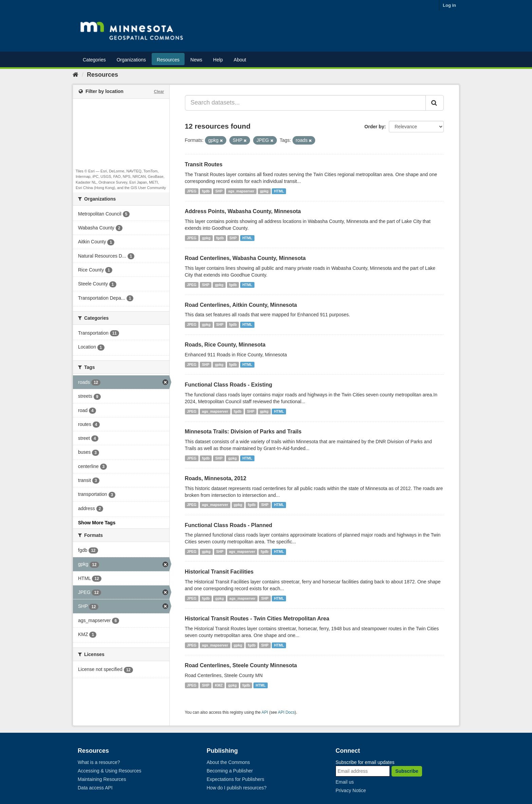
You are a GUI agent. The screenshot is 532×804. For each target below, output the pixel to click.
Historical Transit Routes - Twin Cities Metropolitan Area (257, 619)
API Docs (286, 712)
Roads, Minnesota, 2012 (216, 478)
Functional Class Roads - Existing (229, 385)
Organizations (131, 60)
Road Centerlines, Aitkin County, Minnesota (241, 305)
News (196, 60)
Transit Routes (204, 164)
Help (218, 60)
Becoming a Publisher (230, 771)
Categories (94, 60)
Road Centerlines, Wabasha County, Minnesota (245, 258)
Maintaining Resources (102, 779)
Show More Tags (97, 523)
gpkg (264, 191)
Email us (345, 782)
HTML (279, 191)
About (240, 60)
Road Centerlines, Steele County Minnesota (241, 665)
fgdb (206, 191)
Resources (168, 60)
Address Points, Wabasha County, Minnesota (243, 211)
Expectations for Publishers (235, 779)
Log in (449, 5)
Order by (374, 127)
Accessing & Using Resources (110, 771)
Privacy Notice (351, 790)
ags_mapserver (241, 191)
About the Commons (228, 762)
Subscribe (407, 771)
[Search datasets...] (306, 103)
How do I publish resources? (237, 788)
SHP (219, 191)
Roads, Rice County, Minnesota (225, 345)
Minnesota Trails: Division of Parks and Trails (243, 432)
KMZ (219, 685)
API (265, 712)
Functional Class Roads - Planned (229, 525)
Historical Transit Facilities (219, 572)
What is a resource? (99, 762)
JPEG (192, 191)
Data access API (95, 788)
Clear (159, 92)
